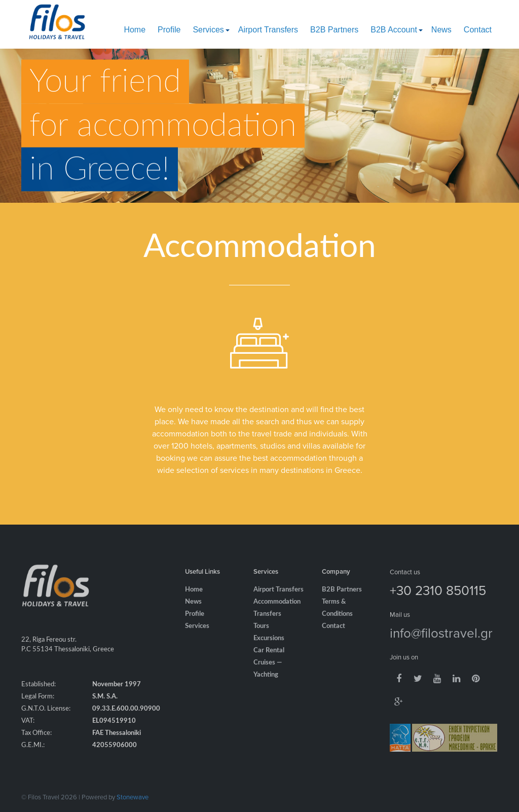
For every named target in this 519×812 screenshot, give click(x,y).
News (441, 30)
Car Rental (269, 658)
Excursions (269, 646)
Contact (478, 30)
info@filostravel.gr (441, 640)
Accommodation (277, 610)
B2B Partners (334, 30)
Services (208, 30)
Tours (261, 634)
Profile (169, 30)
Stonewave (133, 797)
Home (135, 30)
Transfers (267, 622)
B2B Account (394, 30)
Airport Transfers (268, 30)
